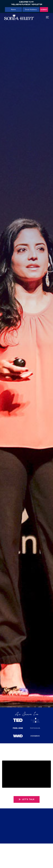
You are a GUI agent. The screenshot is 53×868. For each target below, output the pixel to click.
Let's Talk (27, 799)
